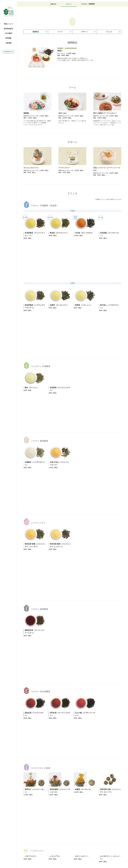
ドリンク (109, 56)
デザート (85, 56)
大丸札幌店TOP (32, 850)
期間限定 (36, 56)
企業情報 (8, 43)
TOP (25, 850)
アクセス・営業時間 (88, 27)
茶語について (8, 24)
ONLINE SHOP (7, 52)
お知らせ (53, 27)
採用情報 (8, 38)
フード (60, 56)
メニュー (69, 27)
